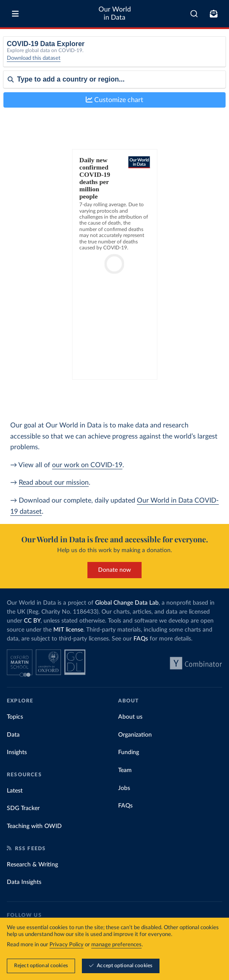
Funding (129, 752)
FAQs (141, 639)
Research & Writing (32, 865)
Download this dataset (34, 58)
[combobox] (194, 14)
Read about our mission (54, 483)
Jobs (124, 788)
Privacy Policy (67, 945)
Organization (135, 735)
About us (130, 717)
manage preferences (116, 945)
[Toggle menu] (15, 14)
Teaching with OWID (34, 826)
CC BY (32, 621)
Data (13, 735)
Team (125, 770)
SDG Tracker (23, 808)
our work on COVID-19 (87, 465)
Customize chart (114, 100)
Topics (15, 717)
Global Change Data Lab (127, 603)
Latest (15, 791)
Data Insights (24, 882)
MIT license (68, 630)
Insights (17, 752)
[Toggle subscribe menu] (214, 14)
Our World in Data (115, 13)
